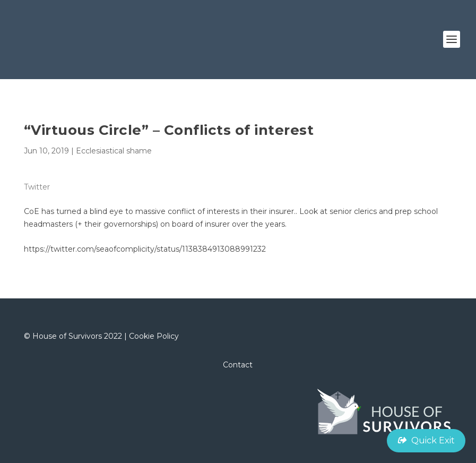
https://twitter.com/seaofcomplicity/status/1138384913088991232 (145, 249)
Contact (238, 365)
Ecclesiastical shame (114, 151)
